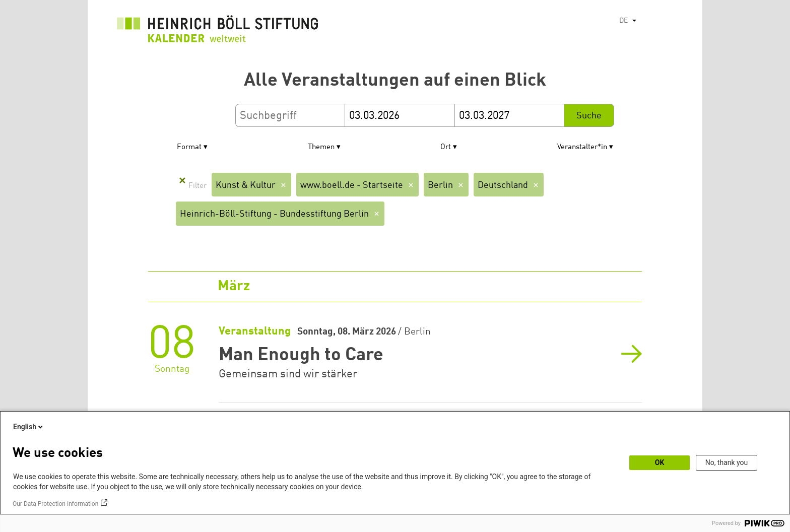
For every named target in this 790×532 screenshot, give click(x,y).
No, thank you (727, 462)
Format (189, 147)
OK (660, 462)
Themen (321, 147)
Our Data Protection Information (55, 504)
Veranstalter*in (582, 147)
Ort (446, 147)
